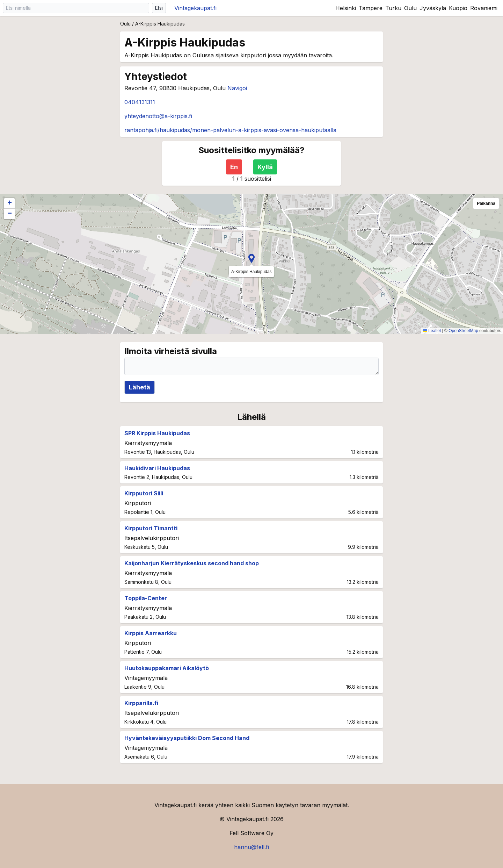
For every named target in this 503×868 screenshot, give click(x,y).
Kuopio (458, 8)
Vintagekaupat (195, 8)
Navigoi (237, 88)
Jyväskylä (433, 8)
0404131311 (140, 102)
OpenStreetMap (463, 331)
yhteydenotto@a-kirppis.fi (158, 116)
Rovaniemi (484, 8)
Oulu (410, 8)
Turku (393, 8)
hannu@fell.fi (251, 847)
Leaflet (432, 331)
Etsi (159, 8)
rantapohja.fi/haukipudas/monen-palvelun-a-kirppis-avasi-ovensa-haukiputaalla (230, 130)
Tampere (371, 8)
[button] (251, 258)
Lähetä (140, 387)
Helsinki (346, 8)
